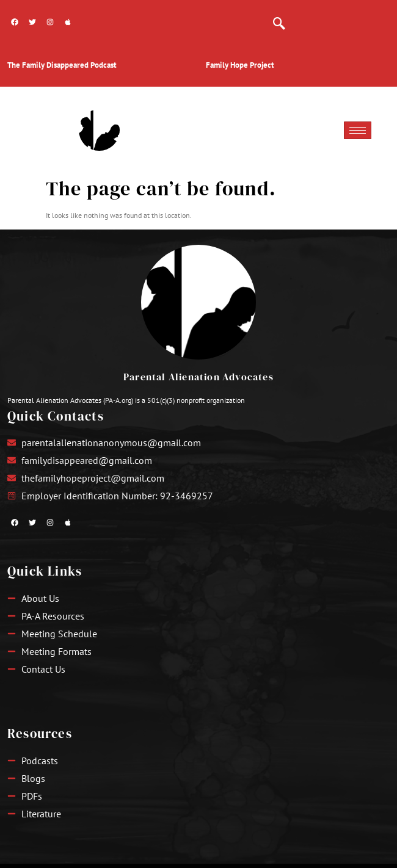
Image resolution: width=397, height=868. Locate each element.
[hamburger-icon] (358, 130)
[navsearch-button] (279, 18)
